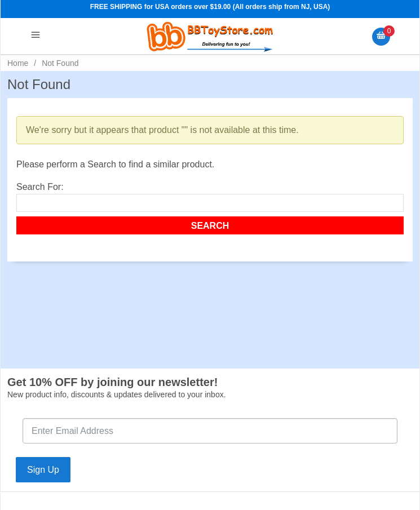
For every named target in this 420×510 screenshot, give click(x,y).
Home (18, 63)
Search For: (40, 187)
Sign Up (43, 470)
